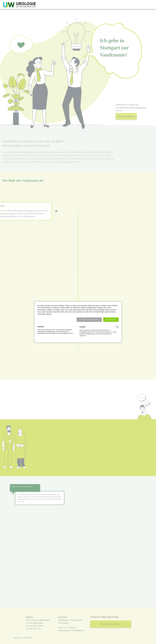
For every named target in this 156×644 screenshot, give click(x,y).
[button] (89, 320)
